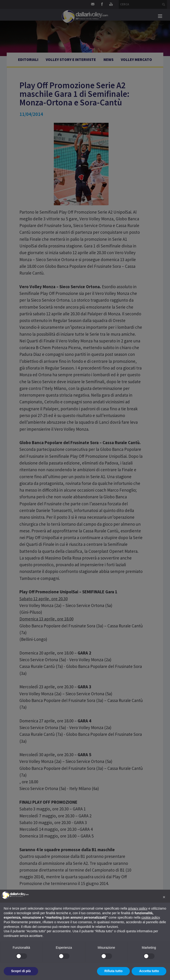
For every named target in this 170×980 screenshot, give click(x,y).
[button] (164, 897)
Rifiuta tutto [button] (114, 971)
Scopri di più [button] (21, 971)
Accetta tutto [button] (149, 971)
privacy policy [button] (138, 908)
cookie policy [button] (150, 917)
